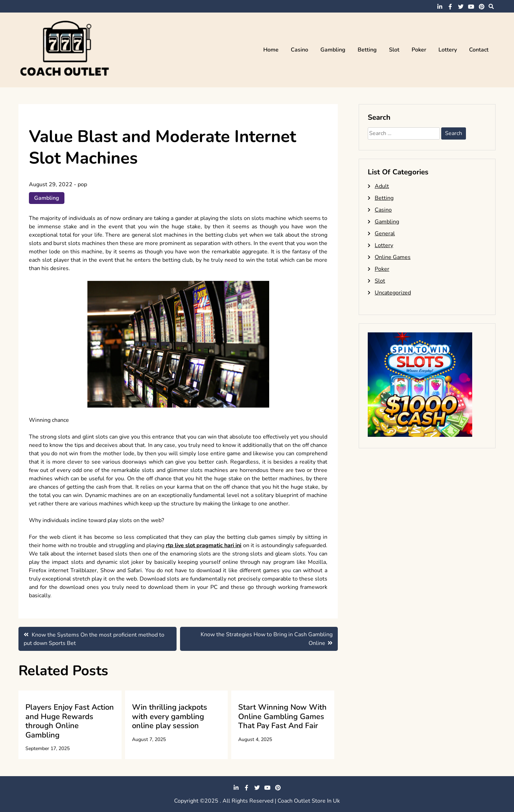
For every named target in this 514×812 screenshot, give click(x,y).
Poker (419, 50)
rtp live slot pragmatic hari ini (204, 545)
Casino (299, 50)
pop (82, 184)
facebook (450, 7)
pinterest (482, 7)
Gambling (333, 50)
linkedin (440, 7)
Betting (367, 50)
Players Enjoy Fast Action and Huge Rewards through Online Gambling (70, 721)
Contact (479, 50)
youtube (471, 7)
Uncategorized (393, 293)
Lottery (448, 50)
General (385, 234)
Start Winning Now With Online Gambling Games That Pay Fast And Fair (282, 716)
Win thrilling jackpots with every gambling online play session (170, 716)
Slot (394, 50)
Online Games (393, 257)
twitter (461, 7)
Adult (382, 186)
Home (271, 50)
